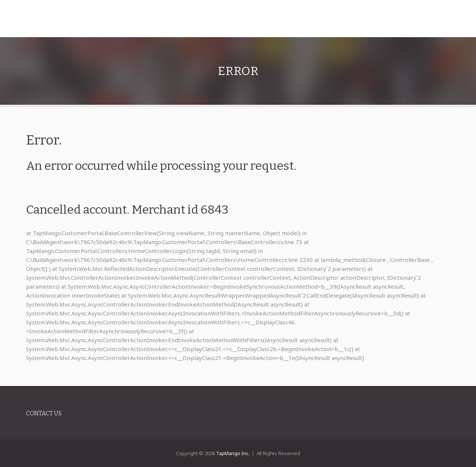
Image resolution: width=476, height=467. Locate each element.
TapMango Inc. (233, 453)
